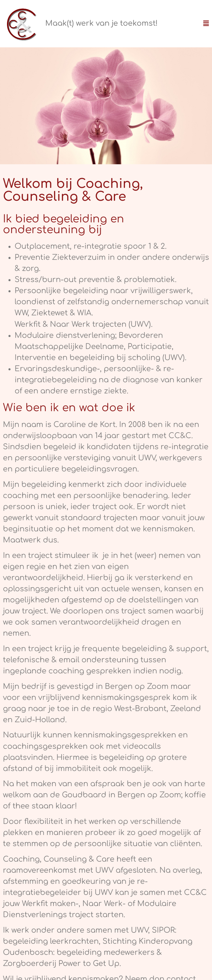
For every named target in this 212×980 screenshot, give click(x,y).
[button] (206, 24)
